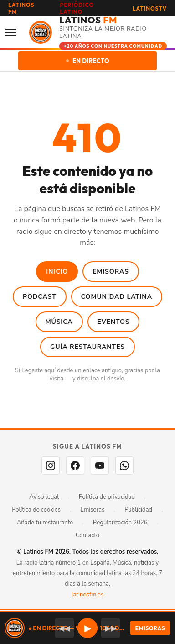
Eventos (114, 322)
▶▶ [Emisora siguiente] (111, 628)
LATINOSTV (150, 8)
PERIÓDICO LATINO (77, 8)
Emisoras (111, 272)
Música (59, 322)
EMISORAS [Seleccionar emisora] (150, 628)
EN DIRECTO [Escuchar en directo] (88, 61)
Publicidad (138, 510)
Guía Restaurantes (87, 347)
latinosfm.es (87, 595)
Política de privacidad (107, 497)
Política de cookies (36, 510)
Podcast (40, 297)
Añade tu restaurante (45, 523)
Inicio (57, 272)
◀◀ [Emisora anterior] (64, 628)
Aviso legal (44, 497)
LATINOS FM (21, 8)
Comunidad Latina (117, 297)
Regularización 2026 (120, 523)
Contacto (87, 535)
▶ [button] (88, 628)
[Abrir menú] (14, 32)
